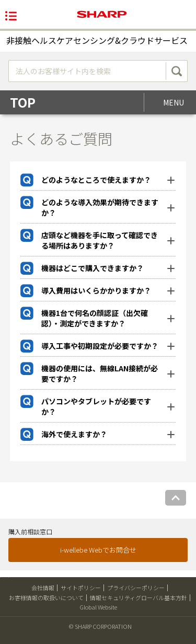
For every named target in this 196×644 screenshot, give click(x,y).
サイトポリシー (81, 588)
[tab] (98, 180)
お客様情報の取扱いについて (46, 598)
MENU (174, 102)
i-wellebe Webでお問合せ (98, 550)
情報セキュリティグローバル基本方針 (139, 598)
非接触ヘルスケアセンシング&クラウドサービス (97, 40)
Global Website (98, 607)
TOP (23, 102)
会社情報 (43, 588)
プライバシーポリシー (136, 588)
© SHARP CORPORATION (100, 626)
